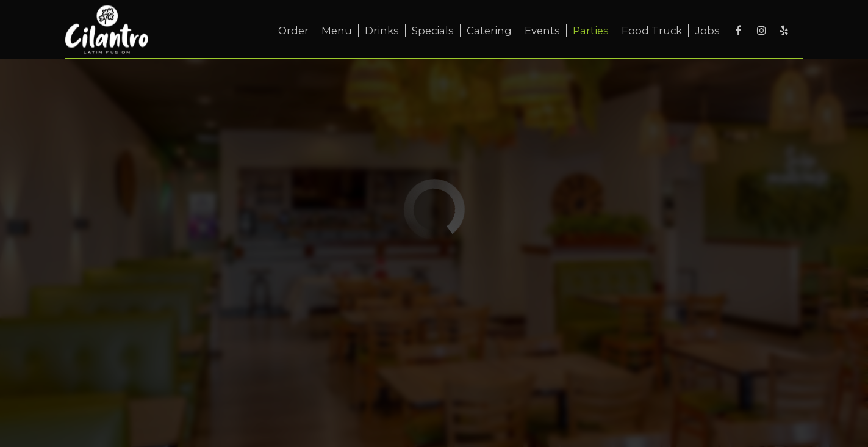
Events (542, 31)
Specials (433, 31)
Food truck (652, 31)
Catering (489, 31)
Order (293, 31)
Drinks (382, 31)
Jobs (707, 31)
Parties (591, 31)
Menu (337, 31)
